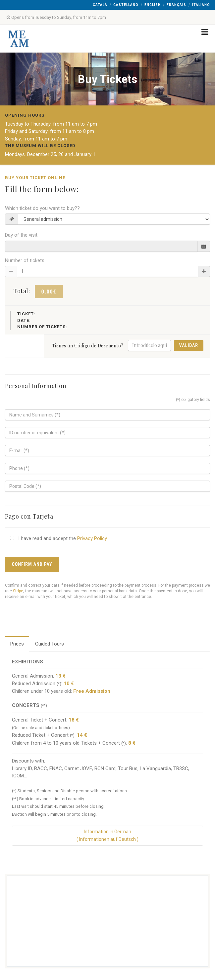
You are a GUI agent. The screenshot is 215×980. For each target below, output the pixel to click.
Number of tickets (25, 260)
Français (176, 5)
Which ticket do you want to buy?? (42, 208)
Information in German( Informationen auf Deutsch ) (108, 835)
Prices (17, 644)
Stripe (18, 591)
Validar (189, 345)
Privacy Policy (92, 538)
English (153, 5)
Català (100, 5)
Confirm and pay (32, 564)
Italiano (201, 5)
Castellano (126, 5)
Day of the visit (21, 235)
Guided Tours (50, 644)
